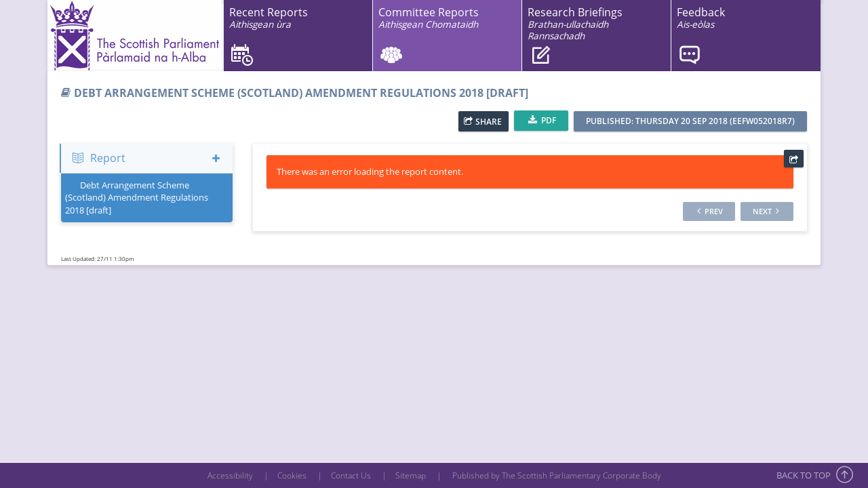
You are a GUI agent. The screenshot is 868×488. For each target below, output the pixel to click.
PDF (542, 120)
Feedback (701, 18)
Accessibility (230, 475)
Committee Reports (429, 18)
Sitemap (411, 475)
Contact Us (351, 475)
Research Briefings (575, 24)
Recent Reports (269, 18)
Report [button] (147, 158)
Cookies (292, 475)
